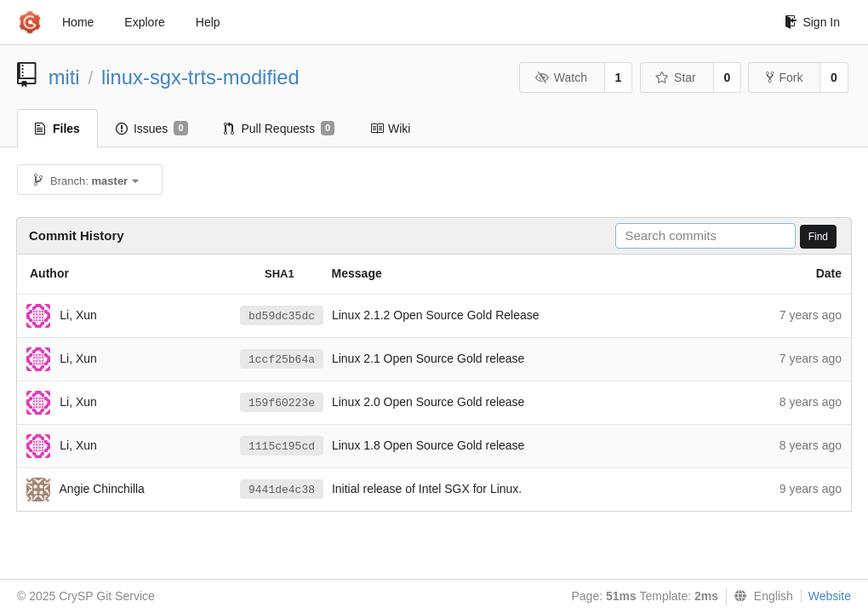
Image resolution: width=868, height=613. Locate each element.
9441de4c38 (282, 490)
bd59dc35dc (282, 316)
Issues (152, 129)
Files (57, 129)
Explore (144, 22)
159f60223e (282, 403)
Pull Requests (280, 129)
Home (78, 22)
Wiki (390, 129)
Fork (784, 77)
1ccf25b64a (282, 360)
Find (818, 237)
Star (676, 77)
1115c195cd (282, 447)
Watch (561, 77)
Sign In (812, 22)
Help (208, 22)
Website (830, 596)
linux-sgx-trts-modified (200, 77)
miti (64, 77)
